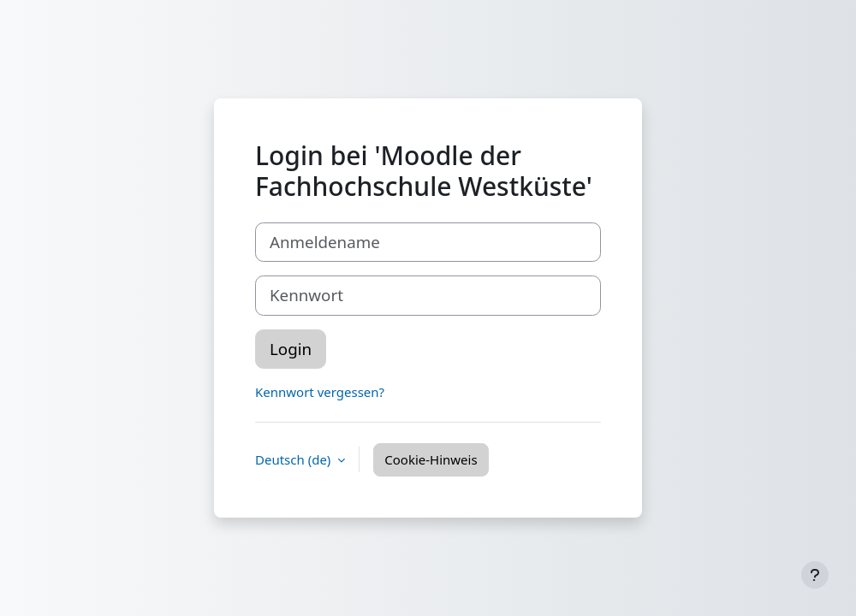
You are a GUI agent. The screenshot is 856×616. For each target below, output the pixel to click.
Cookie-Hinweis (431, 459)
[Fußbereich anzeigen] (815, 575)
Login (291, 349)
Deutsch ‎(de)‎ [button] (294, 459)
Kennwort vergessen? (320, 392)
